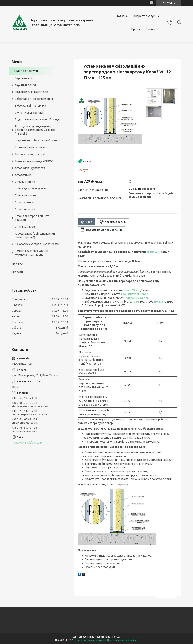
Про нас (136, 29)
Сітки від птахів (25, 227)
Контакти (152, 29)
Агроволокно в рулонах (30, 147)
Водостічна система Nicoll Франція (37, 119)
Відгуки (17, 272)
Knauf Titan (132, 290)
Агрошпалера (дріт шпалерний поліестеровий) (35, 235)
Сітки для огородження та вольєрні (32, 218)
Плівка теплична (26, 195)
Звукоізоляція (24, 78)
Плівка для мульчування (31, 188)
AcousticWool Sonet (134, 294)
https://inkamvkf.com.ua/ (27, 443)
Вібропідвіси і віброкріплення (34, 99)
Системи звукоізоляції (29, 113)
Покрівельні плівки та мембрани (36, 140)
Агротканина (23, 175)
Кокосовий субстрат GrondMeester (37, 244)
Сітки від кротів (25, 182)
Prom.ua (116, 637)
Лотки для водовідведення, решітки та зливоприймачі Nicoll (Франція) (36, 130)
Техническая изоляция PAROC (34, 161)
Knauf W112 (154, 252)
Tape (136, 302)
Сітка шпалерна (25, 209)
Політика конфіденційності (123, 640)
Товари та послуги (144, 16)
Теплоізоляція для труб (30, 154)
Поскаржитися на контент (90, 640)
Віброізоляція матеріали (30, 106)
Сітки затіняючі (25, 202)
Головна (122, 16)
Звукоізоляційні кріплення (32, 92)
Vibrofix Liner (136, 298)
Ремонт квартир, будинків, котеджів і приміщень (32, 253)
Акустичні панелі (26, 85)
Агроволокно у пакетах (30, 168)
